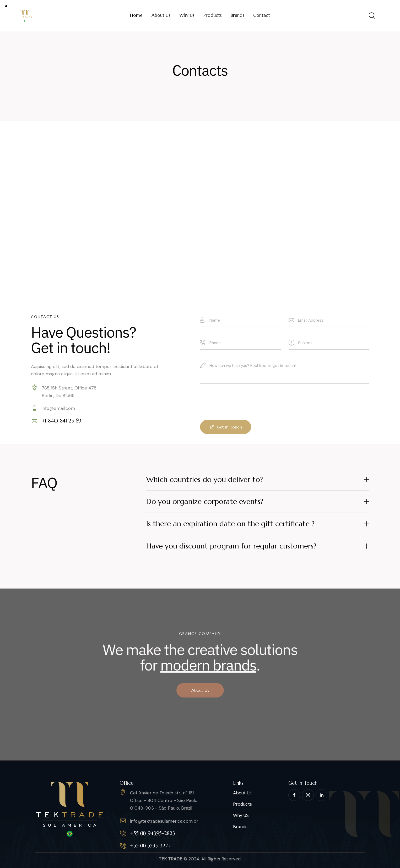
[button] (258, 480)
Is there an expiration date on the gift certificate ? (230, 524)
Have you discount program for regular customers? (231, 546)
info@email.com (58, 408)
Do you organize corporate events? (205, 501)
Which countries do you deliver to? (205, 479)
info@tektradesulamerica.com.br (164, 821)
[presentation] (240, 413)
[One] (200, 204)
